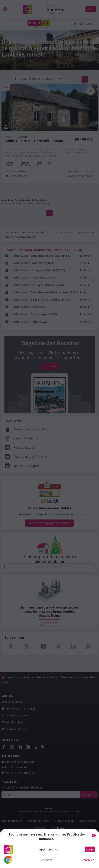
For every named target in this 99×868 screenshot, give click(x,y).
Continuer (88, 860)
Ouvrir (90, 849)
